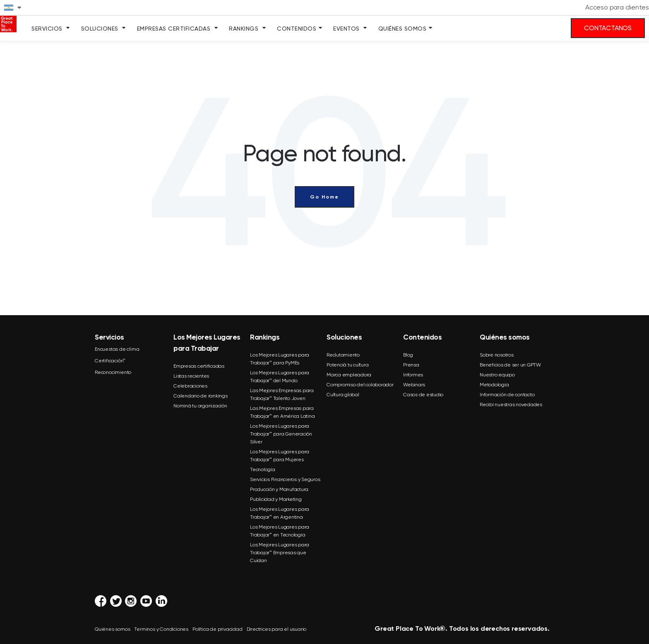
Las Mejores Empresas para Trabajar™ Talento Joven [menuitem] (282, 394)
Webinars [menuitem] (414, 385)
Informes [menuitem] (413, 375)
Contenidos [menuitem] (297, 29)
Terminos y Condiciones (161, 629)
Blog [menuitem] (408, 355)
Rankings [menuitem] (244, 29)
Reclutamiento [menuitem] (343, 355)
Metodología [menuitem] (494, 385)
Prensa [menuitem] (411, 365)
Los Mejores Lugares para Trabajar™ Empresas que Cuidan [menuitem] (280, 553)
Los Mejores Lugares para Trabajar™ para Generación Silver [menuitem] (281, 434)
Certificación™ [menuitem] (110, 361)
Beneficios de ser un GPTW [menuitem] (510, 365)
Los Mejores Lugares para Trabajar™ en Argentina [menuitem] (280, 513)
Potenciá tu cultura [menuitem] (347, 365)
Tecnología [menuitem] (263, 469)
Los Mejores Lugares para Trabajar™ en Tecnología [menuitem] (280, 531)
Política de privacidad (218, 629)
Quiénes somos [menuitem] (403, 29)
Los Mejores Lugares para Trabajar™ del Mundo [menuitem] (280, 377)
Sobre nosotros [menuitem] (497, 355)
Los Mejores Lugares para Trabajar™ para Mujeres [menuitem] (280, 456)
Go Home (324, 197)
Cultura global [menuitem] (343, 395)
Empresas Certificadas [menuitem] (174, 29)
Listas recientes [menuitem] (191, 376)
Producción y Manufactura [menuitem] (279, 489)
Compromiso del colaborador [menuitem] (360, 385)
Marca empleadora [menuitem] (349, 375)
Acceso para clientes (617, 7)
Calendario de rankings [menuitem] (201, 396)
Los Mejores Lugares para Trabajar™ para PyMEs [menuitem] (280, 359)
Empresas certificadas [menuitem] (199, 366)
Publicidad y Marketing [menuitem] (276, 499)
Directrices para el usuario (277, 629)
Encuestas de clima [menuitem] (117, 349)
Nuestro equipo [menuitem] (497, 375)
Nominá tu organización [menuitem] (200, 406)
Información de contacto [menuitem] (507, 395)
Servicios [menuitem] (47, 29)
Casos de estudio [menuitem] (423, 395)
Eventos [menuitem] (346, 29)
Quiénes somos (112, 629)
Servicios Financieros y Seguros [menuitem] (285, 479)
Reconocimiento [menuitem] (113, 372)
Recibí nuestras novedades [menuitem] (511, 405)
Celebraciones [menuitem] (190, 386)
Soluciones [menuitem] (100, 29)
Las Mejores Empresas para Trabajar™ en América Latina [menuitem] (282, 412)
